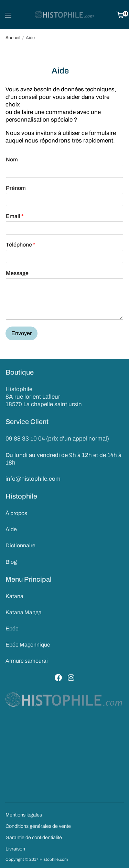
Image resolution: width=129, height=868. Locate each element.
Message (17, 273)
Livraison (15, 849)
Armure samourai (27, 661)
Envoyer (21, 333)
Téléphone (21, 245)
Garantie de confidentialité (34, 837)
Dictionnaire (20, 545)
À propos (16, 513)
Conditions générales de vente (38, 826)
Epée (12, 629)
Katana (14, 596)
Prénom (16, 188)
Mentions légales (24, 815)
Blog (11, 562)
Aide (11, 529)
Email (15, 216)
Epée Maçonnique (28, 645)
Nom (12, 159)
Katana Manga (24, 612)
